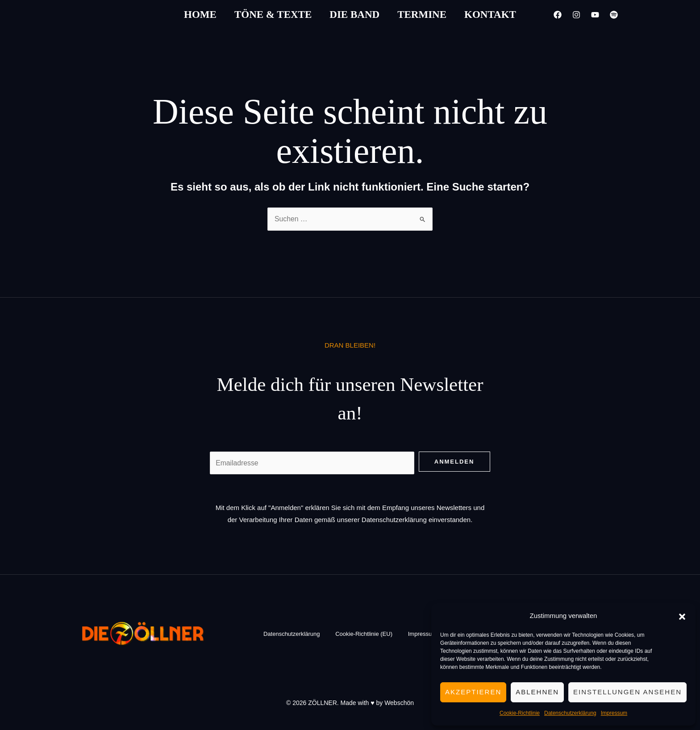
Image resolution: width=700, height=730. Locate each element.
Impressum (614, 713)
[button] (682, 616)
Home (200, 15)
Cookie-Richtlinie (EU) (364, 634)
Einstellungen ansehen (627, 692)
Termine (422, 15)
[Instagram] (576, 15)
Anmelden (454, 462)
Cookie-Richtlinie (520, 713)
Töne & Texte (273, 15)
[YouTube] (595, 15)
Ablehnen (537, 692)
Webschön (399, 703)
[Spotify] (614, 15)
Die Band (354, 15)
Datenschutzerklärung (570, 713)
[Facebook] (558, 15)
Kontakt (490, 15)
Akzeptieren (473, 692)
